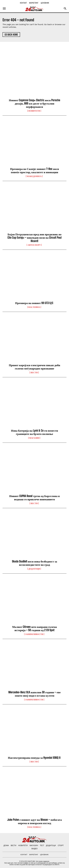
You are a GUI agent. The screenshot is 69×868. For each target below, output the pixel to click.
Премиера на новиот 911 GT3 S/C (34, 303)
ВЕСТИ (34, 372)
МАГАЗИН (34, 438)
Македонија (34, 176)
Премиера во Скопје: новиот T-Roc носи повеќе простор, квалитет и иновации (34, 170)
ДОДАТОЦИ (34, 569)
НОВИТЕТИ (34, 111)
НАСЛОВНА (34, 307)
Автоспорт (34, 245)
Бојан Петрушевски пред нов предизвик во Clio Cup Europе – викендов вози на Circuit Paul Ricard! (35, 238)
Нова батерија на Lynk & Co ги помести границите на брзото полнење (34, 432)
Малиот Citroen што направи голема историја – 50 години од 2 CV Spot (34, 628)
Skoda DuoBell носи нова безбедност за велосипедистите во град (34, 563)
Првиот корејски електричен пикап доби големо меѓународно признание (35, 367)
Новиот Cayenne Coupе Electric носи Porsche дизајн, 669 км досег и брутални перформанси (34, 103)
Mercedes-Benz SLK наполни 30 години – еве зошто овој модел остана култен (34, 694)
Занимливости (34, 634)
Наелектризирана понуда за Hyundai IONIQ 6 (35, 758)
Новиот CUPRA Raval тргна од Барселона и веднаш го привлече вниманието (34, 498)
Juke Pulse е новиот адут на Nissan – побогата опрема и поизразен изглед (34, 821)
